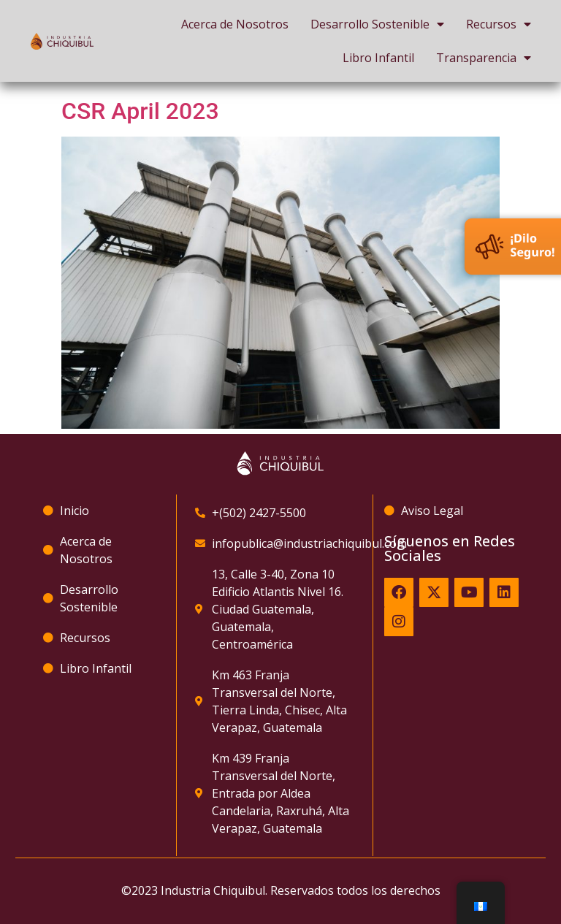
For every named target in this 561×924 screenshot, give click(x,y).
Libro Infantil (378, 58)
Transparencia (484, 58)
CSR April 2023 (140, 111)
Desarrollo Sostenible (377, 24)
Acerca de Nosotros (235, 24)
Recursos (499, 24)
